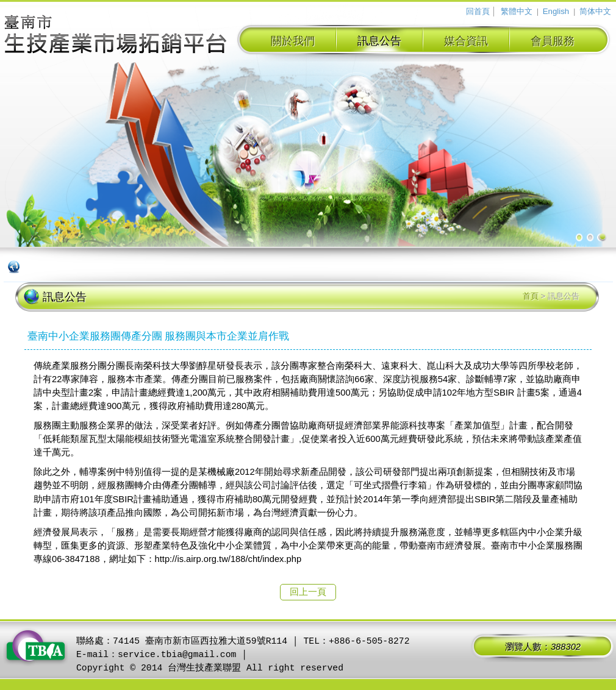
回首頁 (478, 11)
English (556, 11)
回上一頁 (308, 592)
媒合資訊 (466, 41)
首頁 (531, 296)
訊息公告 (379, 41)
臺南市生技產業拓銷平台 (116, 36)
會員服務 (553, 41)
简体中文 (595, 11)
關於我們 (293, 41)
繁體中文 (517, 11)
